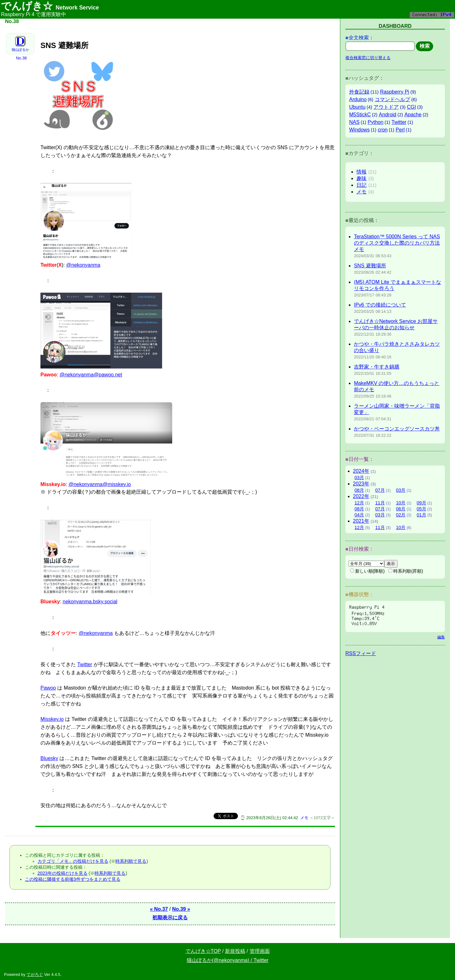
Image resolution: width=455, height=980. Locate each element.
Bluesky (49, 758)
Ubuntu (357, 107)
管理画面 (260, 951)
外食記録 (359, 92)
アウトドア (386, 107)
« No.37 (159, 909)
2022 (361, 496)
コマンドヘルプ (392, 99)
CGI (411, 107)
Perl (400, 130)
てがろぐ (35, 974)
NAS (354, 122)
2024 (361, 471)
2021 (361, 521)
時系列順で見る (131, 861)
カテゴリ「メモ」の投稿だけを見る (73, 861)
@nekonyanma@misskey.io (100, 484)
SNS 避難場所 (370, 266)
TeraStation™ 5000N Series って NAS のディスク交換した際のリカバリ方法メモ (397, 243)
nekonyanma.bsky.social (90, 602)
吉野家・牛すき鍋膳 (377, 367)
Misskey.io (52, 719)
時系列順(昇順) (406, 571)
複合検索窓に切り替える (368, 58)
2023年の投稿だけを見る (63, 873)
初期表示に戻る (170, 918)
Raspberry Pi (395, 92)
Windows (359, 130)
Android (388, 115)
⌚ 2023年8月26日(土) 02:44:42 (269, 818)
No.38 (21, 58)
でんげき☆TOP (203, 951)
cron (383, 130)
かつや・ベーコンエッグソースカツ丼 (397, 429)
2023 (361, 484)
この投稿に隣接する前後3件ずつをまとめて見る (73, 879)
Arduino (358, 99)
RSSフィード (361, 653)
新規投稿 (235, 951)
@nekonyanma (83, 265)
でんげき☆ (50, 6)
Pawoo (48, 688)
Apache (413, 115)
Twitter (85, 664)
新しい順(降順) (367, 571)
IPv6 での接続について (380, 305)
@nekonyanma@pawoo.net (91, 375)
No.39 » (181, 909)
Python (376, 122)
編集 (441, 637)
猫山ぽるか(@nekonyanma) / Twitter (228, 960)
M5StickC (360, 115)
